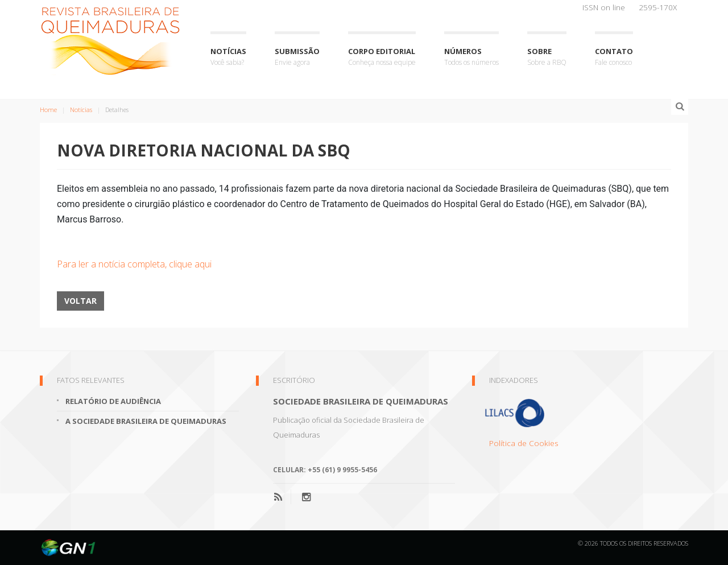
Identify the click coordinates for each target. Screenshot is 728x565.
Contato (614, 57)
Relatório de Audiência (113, 401)
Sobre (547, 57)
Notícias (228, 57)
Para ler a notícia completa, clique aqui (134, 264)
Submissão (297, 57)
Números (471, 57)
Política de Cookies (524, 443)
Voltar (80, 301)
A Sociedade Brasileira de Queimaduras (146, 421)
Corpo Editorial (382, 57)
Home (48, 110)
